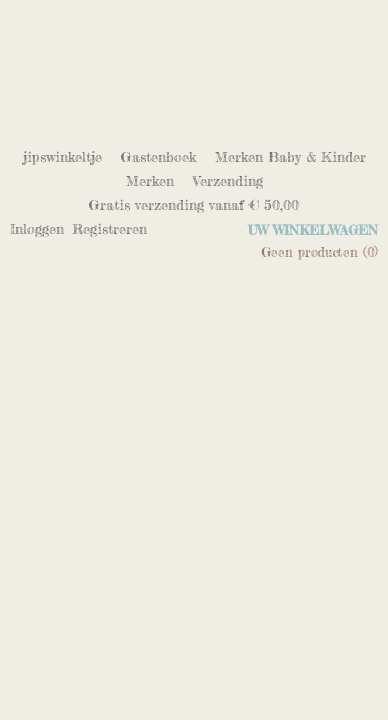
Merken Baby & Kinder (290, 156)
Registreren (109, 228)
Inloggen (37, 228)
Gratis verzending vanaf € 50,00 (194, 204)
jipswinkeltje (62, 156)
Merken (150, 180)
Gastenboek (158, 156)
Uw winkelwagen (313, 230)
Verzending (228, 180)
